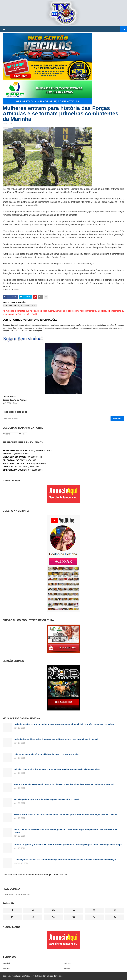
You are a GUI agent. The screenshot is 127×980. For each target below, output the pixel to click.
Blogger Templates (55, 976)
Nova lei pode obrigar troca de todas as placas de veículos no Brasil (47, 799)
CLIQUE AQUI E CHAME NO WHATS (16, 895)
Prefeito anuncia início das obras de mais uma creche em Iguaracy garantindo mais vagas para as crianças (65, 814)
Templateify (16, 976)
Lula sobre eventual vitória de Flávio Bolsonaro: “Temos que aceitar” (47, 754)
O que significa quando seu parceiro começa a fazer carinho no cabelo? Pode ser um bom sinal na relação (65, 860)
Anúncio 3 (6, 969)
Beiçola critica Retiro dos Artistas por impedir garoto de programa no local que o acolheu (57, 769)
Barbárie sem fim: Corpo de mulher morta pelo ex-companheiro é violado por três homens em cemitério (64, 724)
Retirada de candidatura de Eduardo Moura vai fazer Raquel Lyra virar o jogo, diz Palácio (56, 739)
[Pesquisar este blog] (56, 418)
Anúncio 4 (68, 969)
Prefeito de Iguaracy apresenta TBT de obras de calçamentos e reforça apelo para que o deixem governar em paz (68, 844)
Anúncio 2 (68, 963)
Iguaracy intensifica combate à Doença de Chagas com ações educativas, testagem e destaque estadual (64, 784)
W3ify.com (30, 976)
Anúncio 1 (6, 963)
